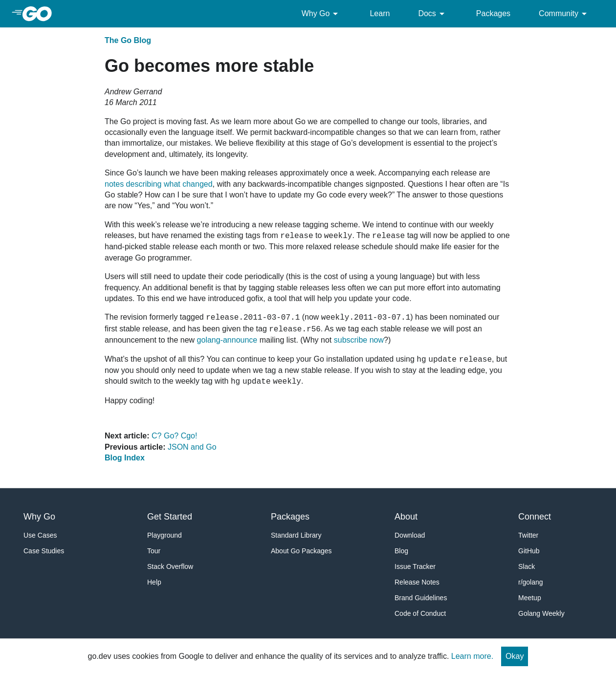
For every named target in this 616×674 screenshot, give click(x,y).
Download (410, 535)
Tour (154, 551)
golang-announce (227, 340)
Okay (515, 656)
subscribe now (359, 340)
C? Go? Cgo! (174, 436)
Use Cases (40, 535)
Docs (433, 14)
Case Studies (44, 551)
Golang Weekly (541, 613)
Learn (380, 13)
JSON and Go (192, 447)
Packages (493, 13)
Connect (535, 517)
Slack (527, 566)
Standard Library (296, 535)
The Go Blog (128, 40)
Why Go (322, 14)
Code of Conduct (420, 613)
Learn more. (472, 656)
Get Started (170, 517)
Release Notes (417, 582)
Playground (165, 535)
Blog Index (125, 458)
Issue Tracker (415, 566)
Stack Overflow (170, 566)
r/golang (531, 582)
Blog (401, 551)
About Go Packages (301, 551)
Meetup (530, 598)
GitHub (529, 551)
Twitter (528, 535)
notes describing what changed (159, 184)
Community (564, 14)
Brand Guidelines (421, 598)
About (406, 517)
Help (154, 582)
